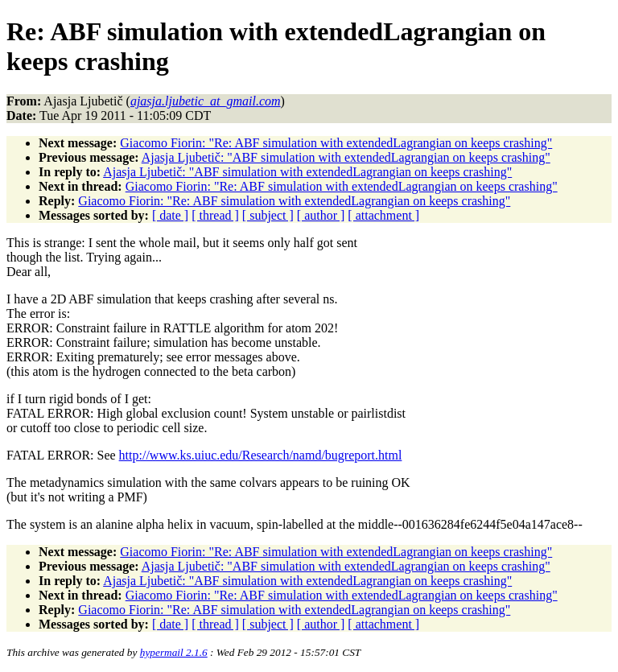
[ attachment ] (383, 215)
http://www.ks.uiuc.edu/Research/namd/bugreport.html (261, 455)
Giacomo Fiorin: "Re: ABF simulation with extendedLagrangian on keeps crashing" (336, 143)
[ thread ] (215, 215)
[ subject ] (268, 215)
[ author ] (321, 215)
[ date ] (170, 215)
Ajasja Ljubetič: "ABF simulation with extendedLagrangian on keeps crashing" (346, 157)
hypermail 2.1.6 (174, 652)
